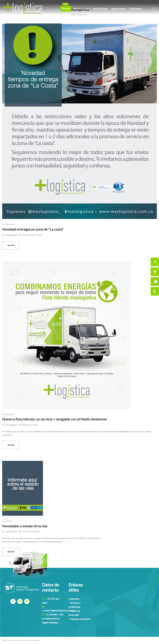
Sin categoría (8, 224)
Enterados (75, 599)
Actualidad (7, 521)
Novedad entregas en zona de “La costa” (33, 229)
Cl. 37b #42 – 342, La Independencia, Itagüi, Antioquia (53, 618)
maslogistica (10, 235)
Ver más (11, 245)
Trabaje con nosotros (80, 619)
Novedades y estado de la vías (25, 526)
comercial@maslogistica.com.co (59, 610)
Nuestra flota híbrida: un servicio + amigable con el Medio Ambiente (54, 419)
